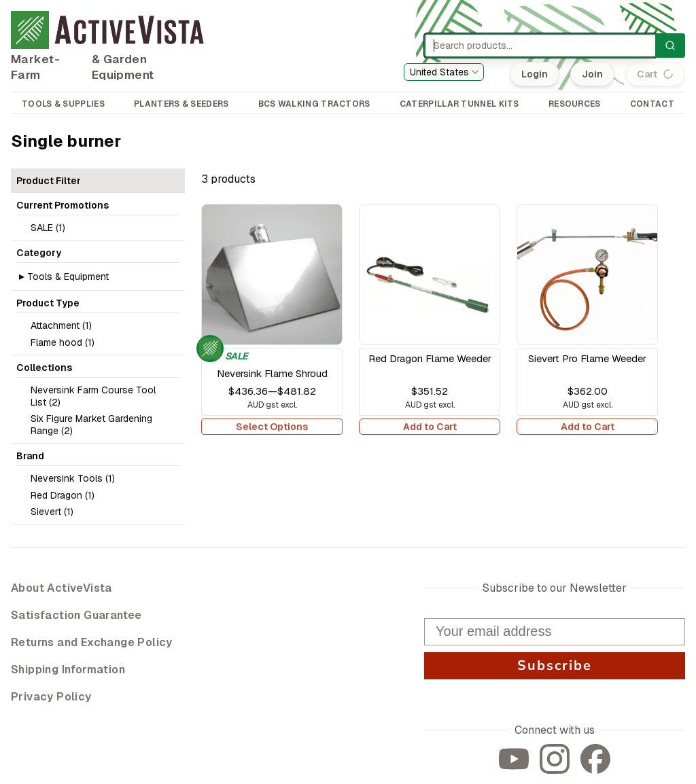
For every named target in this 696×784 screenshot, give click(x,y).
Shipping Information (68, 670)
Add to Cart (430, 427)
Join (594, 74)
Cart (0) (656, 74)
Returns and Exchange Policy (92, 642)
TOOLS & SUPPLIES (63, 104)
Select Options (272, 427)
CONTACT (652, 104)
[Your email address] (555, 632)
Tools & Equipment (68, 277)
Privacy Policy (51, 697)
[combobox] (444, 72)
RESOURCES (575, 104)
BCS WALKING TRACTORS (314, 104)
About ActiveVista (62, 588)
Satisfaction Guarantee (76, 615)
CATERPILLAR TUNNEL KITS (459, 104)
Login (536, 74)
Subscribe (555, 665)
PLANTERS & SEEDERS (181, 104)
